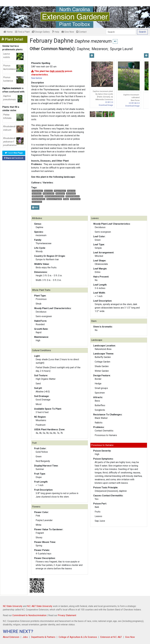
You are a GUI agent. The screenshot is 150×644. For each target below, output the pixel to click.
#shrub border (37, 202)
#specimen (71, 191)
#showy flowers (37, 191)
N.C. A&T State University (40, 606)
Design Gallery (41, 32)
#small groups (75, 199)
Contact (81, 32)
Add (35, 207)
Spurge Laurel (121, 49)
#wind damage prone (73, 196)
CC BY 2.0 (109, 102)
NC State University (13, 606)
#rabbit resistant (48, 194)
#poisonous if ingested (54, 199)
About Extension (11, 637)
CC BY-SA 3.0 (134, 103)
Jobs (25, 637)
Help (56, 32)
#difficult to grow (38, 196)
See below (37, 78)
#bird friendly (71, 194)
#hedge (66, 199)
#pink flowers (37, 194)
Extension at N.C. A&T (111, 637)
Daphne (83, 49)
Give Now (68, 32)
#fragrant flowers (60, 191)
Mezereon (100, 49)
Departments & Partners (43, 637)
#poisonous (48, 191)
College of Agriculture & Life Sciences (78, 637)
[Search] (121, 32)
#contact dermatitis (39, 199)
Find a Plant (22, 32)
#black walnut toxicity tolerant (54, 196)
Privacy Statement (67, 615)
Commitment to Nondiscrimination (29, 615)
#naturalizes (60, 194)
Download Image (106, 105)
